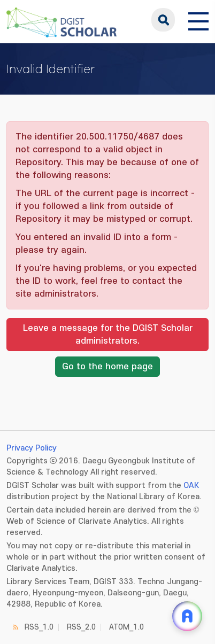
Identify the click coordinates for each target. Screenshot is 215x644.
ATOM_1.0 (126, 627)
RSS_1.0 (39, 627)
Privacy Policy (32, 448)
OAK (191, 486)
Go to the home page (107, 367)
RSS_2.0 (81, 627)
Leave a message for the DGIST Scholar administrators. (108, 335)
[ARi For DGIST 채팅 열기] (187, 616)
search (163, 20)
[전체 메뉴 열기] (198, 20)
